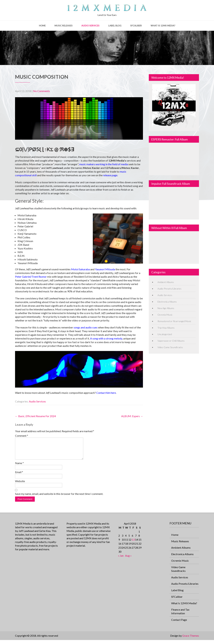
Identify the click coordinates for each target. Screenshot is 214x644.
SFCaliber (136, 26)
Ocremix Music (165, 315)
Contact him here (106, 393)
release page (110, 175)
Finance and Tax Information (180, 615)
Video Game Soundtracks (170, 347)
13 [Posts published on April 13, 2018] (133, 544)
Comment (22, 436)
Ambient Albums (166, 282)
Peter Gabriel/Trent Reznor (31, 277)
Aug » (128, 560)
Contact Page (179, 624)
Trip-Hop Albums (166, 328)
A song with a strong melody (106, 338)
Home (42, 26)
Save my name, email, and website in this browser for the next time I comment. (59, 498)
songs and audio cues (86, 327)
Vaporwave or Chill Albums (171, 341)
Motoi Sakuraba (80, 269)
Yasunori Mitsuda (105, 269)
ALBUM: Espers (132, 416)
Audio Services (90, 26)
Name (19, 467)
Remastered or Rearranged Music (174, 321)
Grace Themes (191, 640)
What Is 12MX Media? (163, 26)
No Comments (41, 91)
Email (19, 476)
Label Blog (115, 26)
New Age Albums (166, 308)
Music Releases (64, 26)
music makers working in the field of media (104, 164)
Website (20, 485)
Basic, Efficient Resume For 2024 (35, 416)
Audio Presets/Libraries (169, 289)
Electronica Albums (167, 302)
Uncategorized (165, 334)
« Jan (121, 560)
